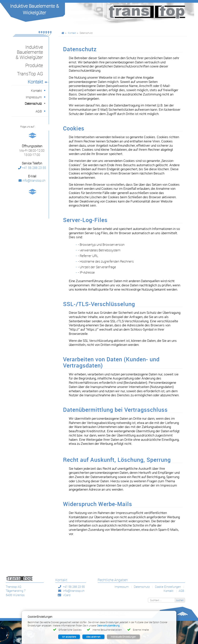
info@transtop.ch (32, 181)
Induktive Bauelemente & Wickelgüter (35, 9)
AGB (181, 591)
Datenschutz (142, 587)
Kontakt (72, 33)
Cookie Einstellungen (168, 587)
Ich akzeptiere (69, 637)
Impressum (122, 587)
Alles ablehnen (93, 637)
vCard (67, 595)
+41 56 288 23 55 (32, 168)
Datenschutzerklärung (108, 625)
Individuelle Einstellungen (123, 637)
